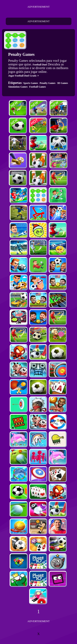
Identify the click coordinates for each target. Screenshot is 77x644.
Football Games (37, 87)
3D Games (63, 83)
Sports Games (31, 83)
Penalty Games (48, 83)
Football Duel (40, 65)
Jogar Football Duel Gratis (22, 76)
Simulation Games (18, 87)
